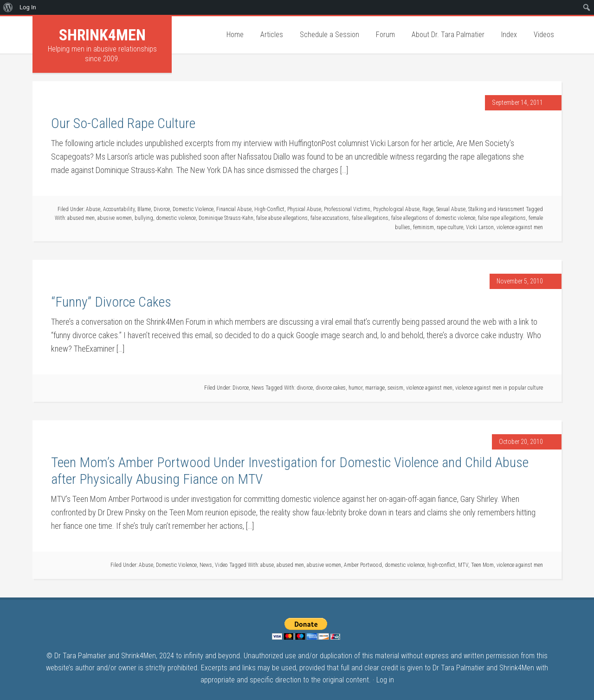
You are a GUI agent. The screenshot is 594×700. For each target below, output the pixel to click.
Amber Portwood (363, 565)
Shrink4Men (102, 35)
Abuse (93, 209)
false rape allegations (502, 218)
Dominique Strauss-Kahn (226, 218)
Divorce (162, 209)
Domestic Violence (193, 209)
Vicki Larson (480, 227)
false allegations (370, 218)
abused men (81, 218)
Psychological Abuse (396, 209)
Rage (428, 209)
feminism (423, 227)
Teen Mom (482, 565)
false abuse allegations (282, 218)
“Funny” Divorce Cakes (111, 302)
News (258, 388)
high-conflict (441, 565)
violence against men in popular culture (499, 388)
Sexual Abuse (451, 209)
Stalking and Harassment (496, 209)
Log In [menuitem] (28, 7)
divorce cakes (331, 388)
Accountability (119, 209)
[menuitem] (8, 7)
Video (221, 565)
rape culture (450, 227)
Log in (385, 680)
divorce (305, 388)
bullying (144, 218)
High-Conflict (269, 209)
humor (355, 388)
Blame (144, 209)
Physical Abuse (304, 209)
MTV (463, 565)
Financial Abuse (234, 209)
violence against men (520, 227)
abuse (267, 565)
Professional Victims (347, 209)
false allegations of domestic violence (433, 218)
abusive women (115, 218)
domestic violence (176, 218)
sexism (395, 388)
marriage (375, 388)
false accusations (330, 218)
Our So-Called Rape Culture (123, 123)
